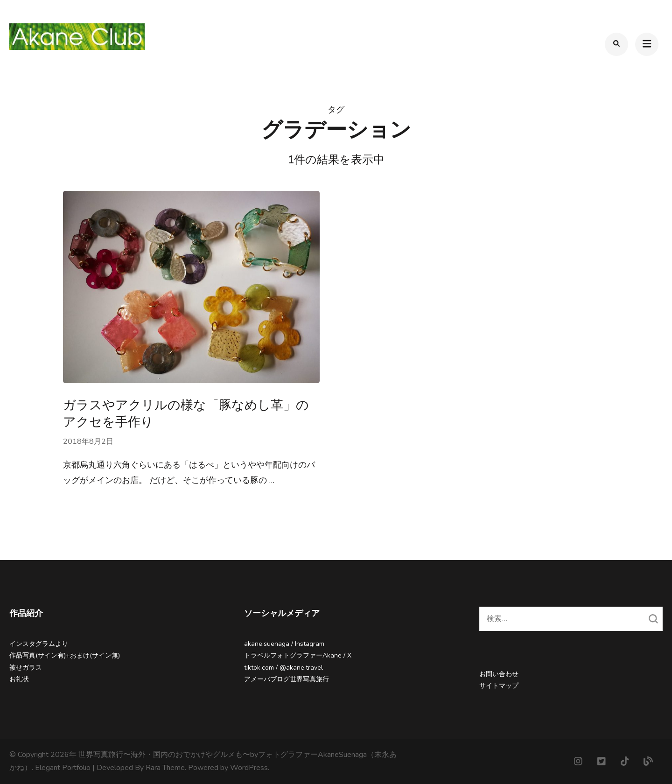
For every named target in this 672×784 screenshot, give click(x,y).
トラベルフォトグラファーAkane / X (298, 655)
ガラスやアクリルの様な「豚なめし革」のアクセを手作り (186, 413)
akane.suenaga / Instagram (284, 644)
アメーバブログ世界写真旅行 (287, 679)
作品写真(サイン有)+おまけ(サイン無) (65, 655)
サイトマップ (499, 686)
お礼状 (19, 679)
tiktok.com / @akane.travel (283, 668)
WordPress (249, 768)
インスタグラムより (39, 644)
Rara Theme (165, 768)
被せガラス (26, 668)
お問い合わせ (499, 674)
